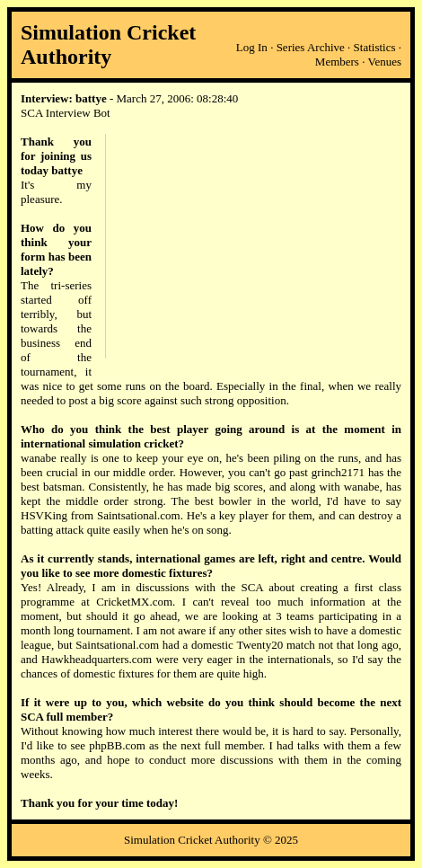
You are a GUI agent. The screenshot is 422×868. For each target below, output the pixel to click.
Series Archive (311, 47)
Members (337, 62)
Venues (384, 62)
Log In (252, 47)
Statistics (375, 47)
